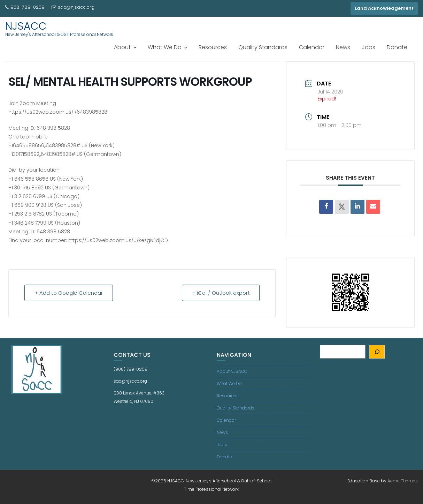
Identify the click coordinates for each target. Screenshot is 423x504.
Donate (397, 47)
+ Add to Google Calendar (69, 293)
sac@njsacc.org (73, 7)
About (122, 47)
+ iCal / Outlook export (221, 293)
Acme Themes (403, 481)
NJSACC (26, 26)
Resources (213, 47)
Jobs (368, 47)
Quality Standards (263, 47)
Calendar (312, 47)
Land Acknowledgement (384, 8)
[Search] (377, 352)
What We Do (165, 47)
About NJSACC (232, 371)
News (343, 47)
